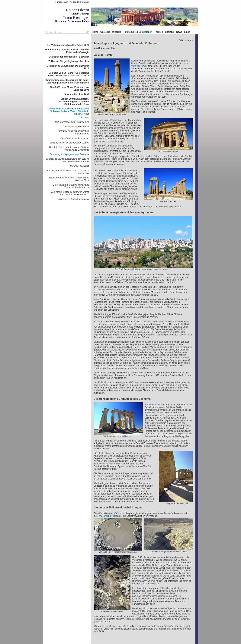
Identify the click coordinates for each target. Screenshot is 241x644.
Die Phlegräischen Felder (76, 127)
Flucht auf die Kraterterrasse (75, 138)
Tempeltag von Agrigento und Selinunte (69, 154)
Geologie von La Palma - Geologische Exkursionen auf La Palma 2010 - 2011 (69, 74)
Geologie (105, 32)
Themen (159, 32)
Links (187, 32)
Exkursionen (145, 32)
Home (95, 32)
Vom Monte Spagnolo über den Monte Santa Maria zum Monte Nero (70, 193)
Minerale (117, 32)
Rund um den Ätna (79, 166)
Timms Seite (130, 32)
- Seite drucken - (185, 40)
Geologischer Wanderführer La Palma (69, 57)
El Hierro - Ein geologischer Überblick (69, 61)
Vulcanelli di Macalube (110, 516)
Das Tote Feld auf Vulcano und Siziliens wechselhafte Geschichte (69, 149)
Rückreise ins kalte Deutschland (73, 199)
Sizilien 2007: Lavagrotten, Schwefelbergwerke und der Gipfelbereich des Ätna (74, 102)
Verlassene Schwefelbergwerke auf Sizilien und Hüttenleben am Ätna (67, 160)
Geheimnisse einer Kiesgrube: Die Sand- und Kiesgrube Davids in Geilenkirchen (67, 81)
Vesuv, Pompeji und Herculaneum (72, 122)
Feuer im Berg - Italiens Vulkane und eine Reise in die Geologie (67, 51)
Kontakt (74, 2)
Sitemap (84, 2)
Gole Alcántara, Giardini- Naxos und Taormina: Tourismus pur (71, 186)
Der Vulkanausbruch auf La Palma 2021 (68, 45)
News (179, 32)
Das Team (84, 118)
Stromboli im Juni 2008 (77, 94)
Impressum (62, 2)
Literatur (170, 32)
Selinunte (151, 405)
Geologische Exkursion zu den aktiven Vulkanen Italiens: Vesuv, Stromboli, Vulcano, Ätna (68, 111)
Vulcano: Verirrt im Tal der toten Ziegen (69, 143)
